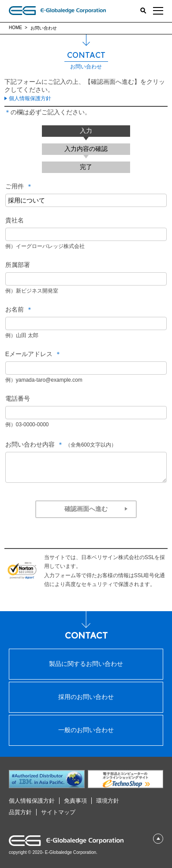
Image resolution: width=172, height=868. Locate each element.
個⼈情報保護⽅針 (32, 801)
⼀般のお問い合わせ (86, 730)
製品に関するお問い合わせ (86, 664)
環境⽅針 (108, 801)
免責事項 (75, 801)
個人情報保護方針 (30, 98)
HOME (15, 28)
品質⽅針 (20, 812)
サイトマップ (58, 812)
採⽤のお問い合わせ (86, 697)
